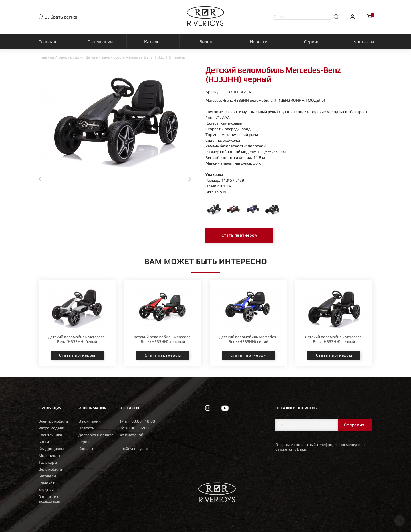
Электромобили (53, 421)
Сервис (85, 442)
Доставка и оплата (96, 435)
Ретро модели (51, 428)
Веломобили (70, 57)
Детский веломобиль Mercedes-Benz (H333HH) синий (248, 339)
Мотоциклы (49, 455)
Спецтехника (50, 435)
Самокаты (48, 483)
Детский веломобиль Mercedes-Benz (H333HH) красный (163, 339)
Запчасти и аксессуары (49, 499)
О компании (90, 421)
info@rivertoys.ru (133, 449)
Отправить (355, 425)
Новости (86, 428)
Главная (46, 57)
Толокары (48, 462)
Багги (44, 442)
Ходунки (46, 490)
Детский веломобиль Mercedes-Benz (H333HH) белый (77, 339)
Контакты (87, 449)
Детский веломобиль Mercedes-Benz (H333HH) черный (334, 339)
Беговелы (47, 476)
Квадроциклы (51, 449)
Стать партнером (240, 235)
